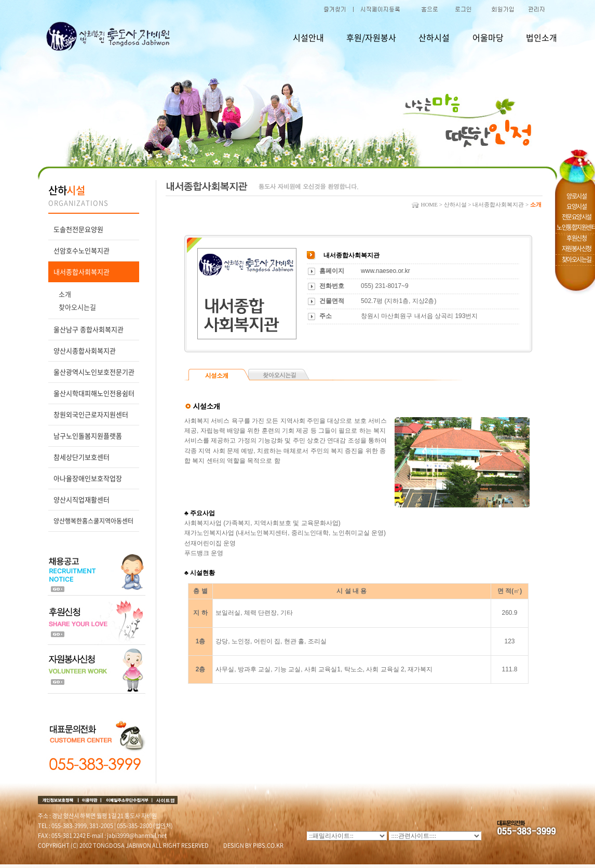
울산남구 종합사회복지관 (89, 329)
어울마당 (488, 37)
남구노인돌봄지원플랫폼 (88, 436)
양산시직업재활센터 (82, 499)
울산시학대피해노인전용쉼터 (94, 393)
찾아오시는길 (77, 307)
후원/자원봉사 (371, 37)
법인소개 (542, 37)
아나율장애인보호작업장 (88, 478)
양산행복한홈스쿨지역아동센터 (93, 521)
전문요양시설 (577, 217)
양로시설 (576, 196)
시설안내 (308, 37)
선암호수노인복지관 (82, 250)
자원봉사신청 (577, 249)
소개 (65, 294)
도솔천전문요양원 (78, 229)
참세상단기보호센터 (82, 457)
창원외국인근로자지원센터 (91, 414)
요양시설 (576, 206)
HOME (429, 204)
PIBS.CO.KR (268, 845)
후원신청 (576, 238)
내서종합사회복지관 (82, 272)
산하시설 (434, 37)
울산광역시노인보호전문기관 (94, 372)
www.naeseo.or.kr (386, 271)
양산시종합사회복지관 (85, 350)
